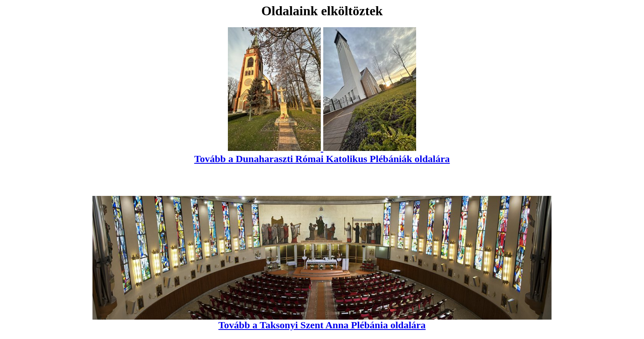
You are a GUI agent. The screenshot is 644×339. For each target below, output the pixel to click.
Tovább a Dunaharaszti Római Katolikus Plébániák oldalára (322, 153)
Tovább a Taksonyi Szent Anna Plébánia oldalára (322, 321)
